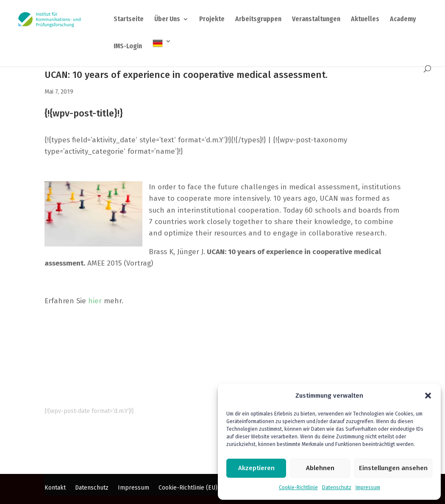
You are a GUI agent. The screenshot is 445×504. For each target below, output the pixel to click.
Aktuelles (365, 20)
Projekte (212, 20)
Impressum (368, 487)
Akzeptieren (256, 468)
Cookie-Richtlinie (298, 487)
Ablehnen (320, 468)
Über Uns (167, 20)
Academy (403, 20)
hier (95, 301)
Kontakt (55, 488)
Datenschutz (337, 487)
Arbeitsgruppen (258, 20)
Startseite (129, 20)
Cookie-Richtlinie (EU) (188, 488)
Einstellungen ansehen (393, 468)
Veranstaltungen (316, 20)
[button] (428, 396)
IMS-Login (128, 47)
